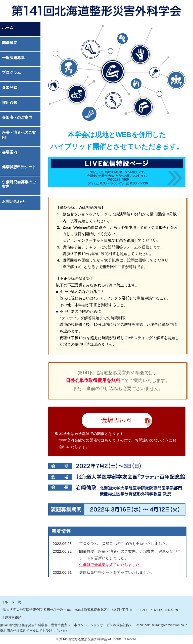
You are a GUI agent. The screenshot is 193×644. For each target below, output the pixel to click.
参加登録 (10, 87)
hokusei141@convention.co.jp (166, 625)
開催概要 (10, 43)
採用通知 (10, 103)
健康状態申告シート (19, 167)
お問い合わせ (13, 201)
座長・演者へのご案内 (19, 135)
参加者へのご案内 (17, 117)
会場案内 (10, 152)
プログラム (11, 72)
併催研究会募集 (92, 565)
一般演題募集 (13, 58)
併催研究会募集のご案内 (19, 184)
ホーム (8, 27)
